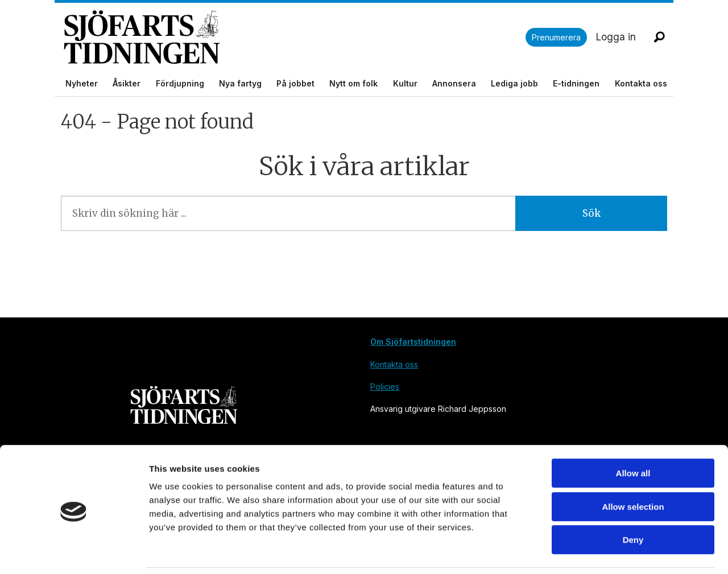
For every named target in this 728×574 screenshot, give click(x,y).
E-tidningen (576, 83)
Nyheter (82, 83)
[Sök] (659, 37)
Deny (633, 501)
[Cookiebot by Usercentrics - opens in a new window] (74, 552)
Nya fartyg (240, 83)
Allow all (633, 435)
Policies (385, 387)
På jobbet (295, 83)
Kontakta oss (641, 83)
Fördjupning (180, 83)
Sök (591, 213)
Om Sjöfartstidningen (413, 342)
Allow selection (633, 468)
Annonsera (454, 83)
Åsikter (127, 83)
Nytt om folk (353, 83)
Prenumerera (556, 37)
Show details (597, 552)
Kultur (405, 83)
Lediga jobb (514, 83)
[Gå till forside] (295, 37)
